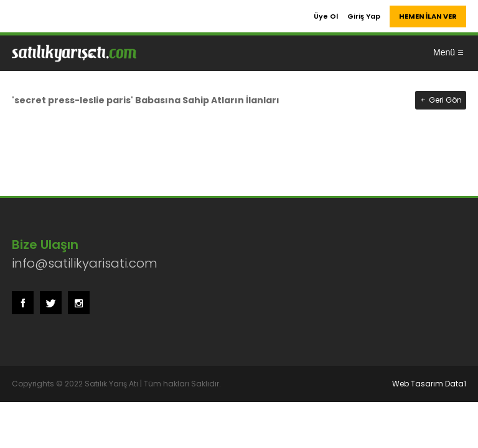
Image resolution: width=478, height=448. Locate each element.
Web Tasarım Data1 (429, 384)
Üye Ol (326, 16)
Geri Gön (441, 100)
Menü (449, 52)
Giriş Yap (364, 16)
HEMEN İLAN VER (428, 16)
